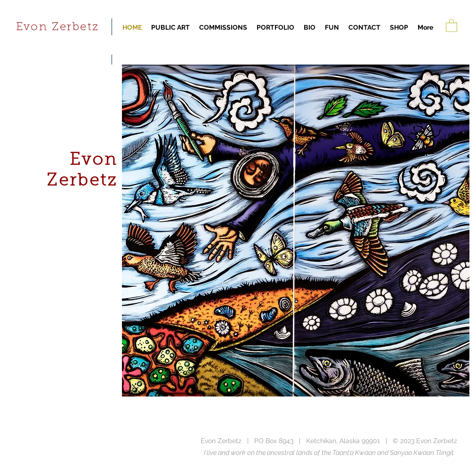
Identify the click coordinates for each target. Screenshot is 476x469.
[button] (452, 25)
